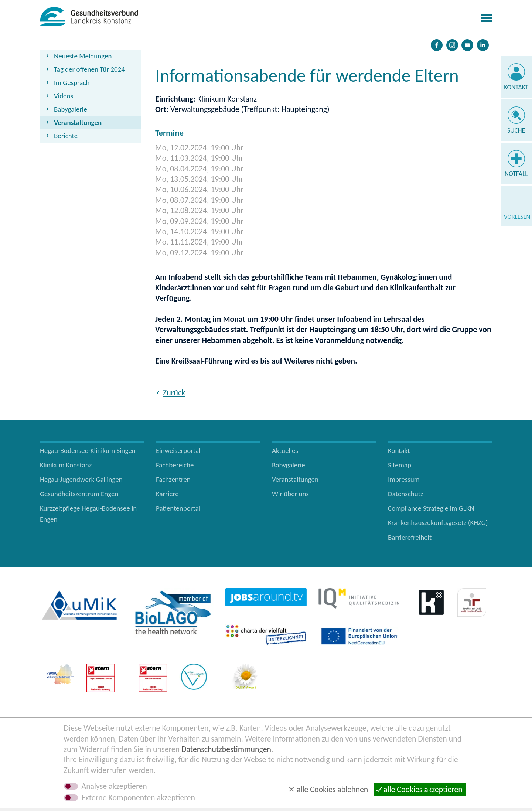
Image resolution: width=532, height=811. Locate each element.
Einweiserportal (178, 451)
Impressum (404, 479)
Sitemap (400, 465)
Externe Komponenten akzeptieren (138, 798)
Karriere (167, 494)
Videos (64, 96)
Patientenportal (178, 508)
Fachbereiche (175, 465)
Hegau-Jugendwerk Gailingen (81, 479)
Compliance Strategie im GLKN (431, 508)
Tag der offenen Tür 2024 (89, 69)
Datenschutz (406, 494)
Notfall (516, 174)
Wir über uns (290, 494)
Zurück (174, 393)
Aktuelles (285, 451)
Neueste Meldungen (83, 56)
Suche (516, 130)
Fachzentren (173, 479)
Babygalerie (71, 109)
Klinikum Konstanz (66, 465)
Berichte (66, 136)
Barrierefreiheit (410, 537)
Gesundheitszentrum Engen (79, 494)
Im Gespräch (72, 83)
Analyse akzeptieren (114, 786)
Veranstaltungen (78, 122)
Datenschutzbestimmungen (226, 749)
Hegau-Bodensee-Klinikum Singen (88, 451)
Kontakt (516, 87)
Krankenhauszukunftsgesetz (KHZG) (438, 523)
